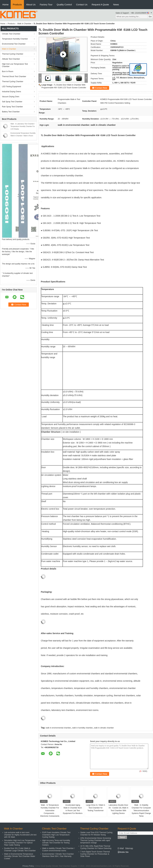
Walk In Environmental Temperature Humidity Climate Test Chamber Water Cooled (20, 856)
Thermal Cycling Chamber (13, 54)
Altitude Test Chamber (11, 59)
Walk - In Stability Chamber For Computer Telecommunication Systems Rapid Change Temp (141, 811)
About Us (31, 4)
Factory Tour (46, 4)
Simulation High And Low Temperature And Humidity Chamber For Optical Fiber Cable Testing (20, 843)
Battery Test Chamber (11, 112)
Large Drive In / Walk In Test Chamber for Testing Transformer (96, 808)
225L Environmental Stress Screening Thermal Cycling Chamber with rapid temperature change (96, 840)
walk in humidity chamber (83, 728)
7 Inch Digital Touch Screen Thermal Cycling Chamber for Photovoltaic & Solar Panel (95, 854)
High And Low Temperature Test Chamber (15, 65)
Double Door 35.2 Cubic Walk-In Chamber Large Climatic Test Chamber (20, 849)
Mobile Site (123, 852)
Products (17, 4)
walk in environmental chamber (58, 728)
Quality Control (64, 4)
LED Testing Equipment (12, 87)
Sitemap (129, 848)
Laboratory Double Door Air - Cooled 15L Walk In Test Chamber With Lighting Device (118, 809)
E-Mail (121, 848)
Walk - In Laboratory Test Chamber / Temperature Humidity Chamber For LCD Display (23, 126)
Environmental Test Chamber (14, 44)
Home (5, 4)
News (116, 4)
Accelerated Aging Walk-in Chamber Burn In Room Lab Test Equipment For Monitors (73, 809)
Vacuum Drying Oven (11, 97)
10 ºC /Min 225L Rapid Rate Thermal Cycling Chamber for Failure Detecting (96, 847)
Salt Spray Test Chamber (12, 102)
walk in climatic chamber (104, 728)
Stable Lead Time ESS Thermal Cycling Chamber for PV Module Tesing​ (96, 834)
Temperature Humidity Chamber (15, 39)
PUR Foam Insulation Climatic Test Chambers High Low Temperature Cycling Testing (56, 835)
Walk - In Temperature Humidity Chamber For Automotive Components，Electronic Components (50, 811)
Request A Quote (100, 4)
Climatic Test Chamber (11, 34)
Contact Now (101, 88)
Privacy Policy (28, 866)
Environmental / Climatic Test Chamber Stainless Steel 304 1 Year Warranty (58, 855)
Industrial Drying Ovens (12, 92)
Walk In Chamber (24, 24)
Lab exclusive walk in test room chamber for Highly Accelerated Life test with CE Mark (20, 835)
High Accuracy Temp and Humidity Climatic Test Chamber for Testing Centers (56, 843)
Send (122, 837)
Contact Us (82, 4)
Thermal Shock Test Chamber (14, 76)
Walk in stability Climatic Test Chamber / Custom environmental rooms (58, 849)
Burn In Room (8, 71)
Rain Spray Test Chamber (12, 107)
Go (150, 17)
